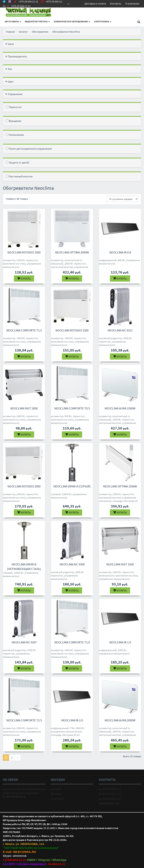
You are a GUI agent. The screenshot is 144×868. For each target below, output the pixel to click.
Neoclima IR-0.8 (120, 252)
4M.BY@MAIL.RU (109, 804)
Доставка (56, 794)
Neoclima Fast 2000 (24, 408)
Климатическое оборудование (72, 21)
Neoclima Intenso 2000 (24, 486)
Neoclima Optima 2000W (72, 252)
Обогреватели (40, 32)
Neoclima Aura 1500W (120, 408)
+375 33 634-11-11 (110, 794)
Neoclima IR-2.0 (72, 720)
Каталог (23, 32)
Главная (10, 32)
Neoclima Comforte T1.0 (72, 642)
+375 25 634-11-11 (110, 799)
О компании (132, 4)
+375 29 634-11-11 (110, 789)
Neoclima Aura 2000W (120, 720)
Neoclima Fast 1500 (120, 564)
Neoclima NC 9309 (72, 564)
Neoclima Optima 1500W (120, 486)
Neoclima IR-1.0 (120, 642)
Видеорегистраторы (37, 21)
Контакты (116, 4)
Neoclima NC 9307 (24, 642)
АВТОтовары (13, 21)
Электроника (103, 21)
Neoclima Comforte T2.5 (24, 720)
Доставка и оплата (95, 4)
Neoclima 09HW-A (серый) (72, 486)
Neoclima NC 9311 (120, 330)
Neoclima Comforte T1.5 (24, 330)
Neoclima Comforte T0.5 (72, 408)
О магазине (57, 799)
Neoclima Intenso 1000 (24, 252)
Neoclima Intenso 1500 (72, 330)
